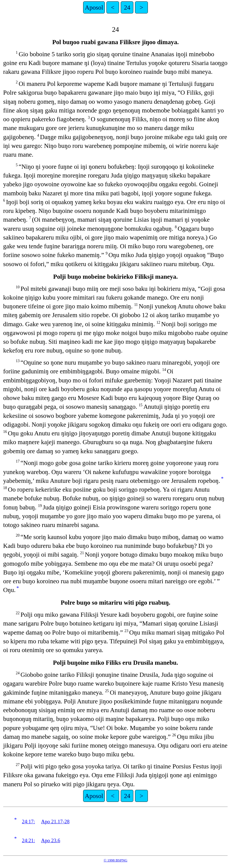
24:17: (29, 821)
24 (127, 7)
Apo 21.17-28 (55, 821)
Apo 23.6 (51, 840)
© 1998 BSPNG (116, 860)
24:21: (29, 840)
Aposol (94, 7)
